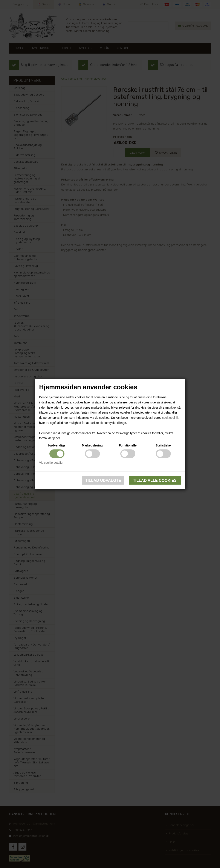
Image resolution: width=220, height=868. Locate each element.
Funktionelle (128, 445)
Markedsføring (92, 445)
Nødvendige (57, 445)
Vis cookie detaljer (51, 463)
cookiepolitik (170, 418)
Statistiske (163, 445)
